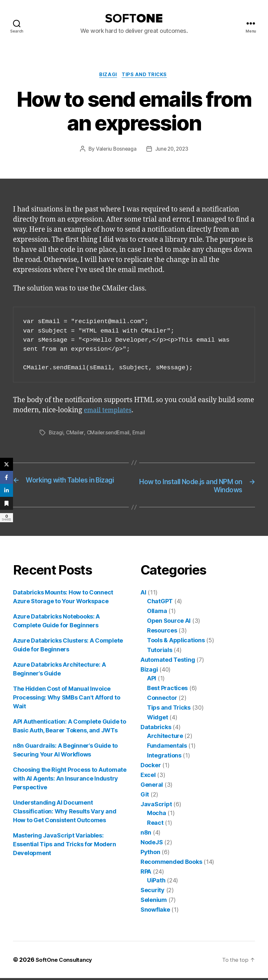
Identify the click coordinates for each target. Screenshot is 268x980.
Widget (157, 719)
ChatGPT (160, 603)
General (152, 787)
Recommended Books (171, 864)
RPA (146, 873)
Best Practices (167, 690)
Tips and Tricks (146, 75)
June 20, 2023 (172, 150)
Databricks (156, 729)
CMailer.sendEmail (109, 434)
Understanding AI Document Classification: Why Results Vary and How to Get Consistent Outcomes (65, 813)
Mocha (157, 815)
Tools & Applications (176, 642)
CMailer (75, 434)
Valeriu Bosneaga (115, 150)
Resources (162, 632)
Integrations (164, 757)
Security (153, 892)
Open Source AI (169, 623)
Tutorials (160, 652)
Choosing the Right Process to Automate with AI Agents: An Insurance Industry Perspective (70, 780)
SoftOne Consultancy (66, 962)
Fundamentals (167, 748)
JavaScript (156, 806)
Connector (162, 700)
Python (150, 854)
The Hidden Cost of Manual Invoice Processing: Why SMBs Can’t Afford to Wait (67, 699)
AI (143, 594)
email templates (110, 411)
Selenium (154, 902)
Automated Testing (168, 662)
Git (145, 796)
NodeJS (152, 844)
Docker (151, 767)
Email (141, 434)
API (152, 680)
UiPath (156, 882)
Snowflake (155, 912)
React (155, 825)
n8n (146, 834)
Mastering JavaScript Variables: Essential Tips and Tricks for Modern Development (64, 846)
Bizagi (108, 75)
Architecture (165, 738)
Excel (148, 777)
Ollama (157, 613)
